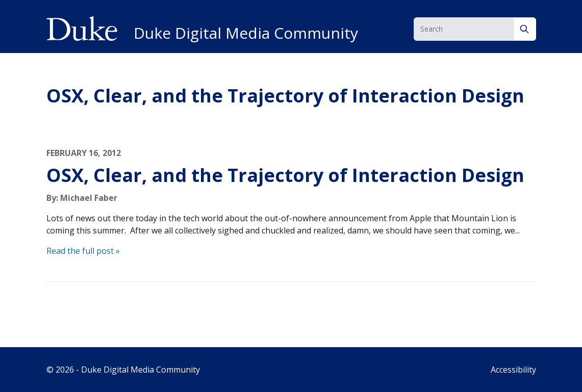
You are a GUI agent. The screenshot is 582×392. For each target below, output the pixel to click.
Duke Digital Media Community (246, 33)
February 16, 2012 (84, 153)
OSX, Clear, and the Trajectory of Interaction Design (285, 175)
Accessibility (513, 370)
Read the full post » (83, 251)
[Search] (525, 29)
